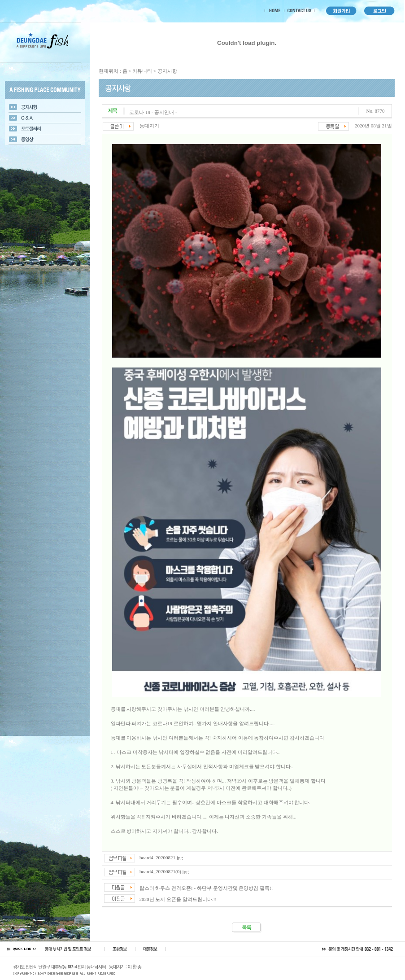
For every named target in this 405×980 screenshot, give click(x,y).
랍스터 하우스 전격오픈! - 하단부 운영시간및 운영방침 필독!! (206, 888)
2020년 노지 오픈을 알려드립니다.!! (178, 899)
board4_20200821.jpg (161, 857)
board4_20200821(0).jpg (164, 871)
